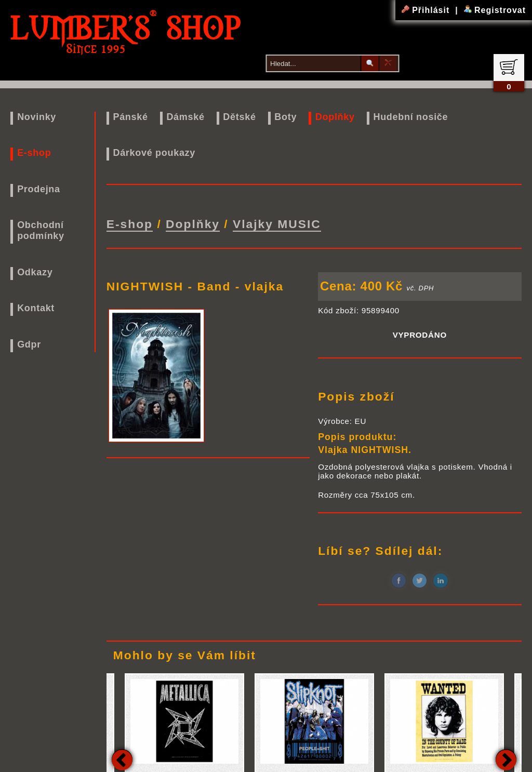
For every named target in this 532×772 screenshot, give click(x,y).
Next (506, 758)
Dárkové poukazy (154, 153)
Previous (122, 758)
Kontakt (36, 308)
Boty (285, 117)
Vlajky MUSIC (277, 223)
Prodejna (39, 189)
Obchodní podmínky (41, 230)
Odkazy (35, 272)
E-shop (34, 153)
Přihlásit (427, 10)
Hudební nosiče (410, 117)
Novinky (37, 117)
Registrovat (495, 10)
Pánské (130, 117)
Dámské (185, 117)
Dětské (239, 117)
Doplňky (335, 117)
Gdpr (29, 344)
